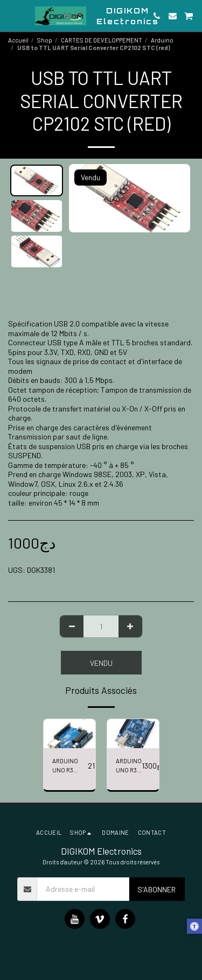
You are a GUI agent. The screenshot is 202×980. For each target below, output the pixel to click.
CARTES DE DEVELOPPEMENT (102, 40)
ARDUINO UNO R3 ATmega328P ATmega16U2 (70, 766)
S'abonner (156, 889)
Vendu (101, 663)
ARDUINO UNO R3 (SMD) (129, 766)
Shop (45, 40)
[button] (12, 16)
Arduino (162, 40)
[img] (69, 734)
